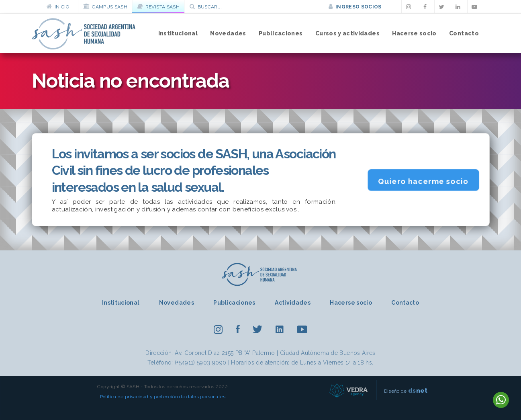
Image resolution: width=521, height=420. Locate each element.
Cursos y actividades (347, 33)
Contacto (464, 33)
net (418, 390)
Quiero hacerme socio (423, 181)
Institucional (178, 33)
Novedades (228, 33)
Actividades (293, 303)
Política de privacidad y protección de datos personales (163, 397)
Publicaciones (281, 33)
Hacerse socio (414, 33)
